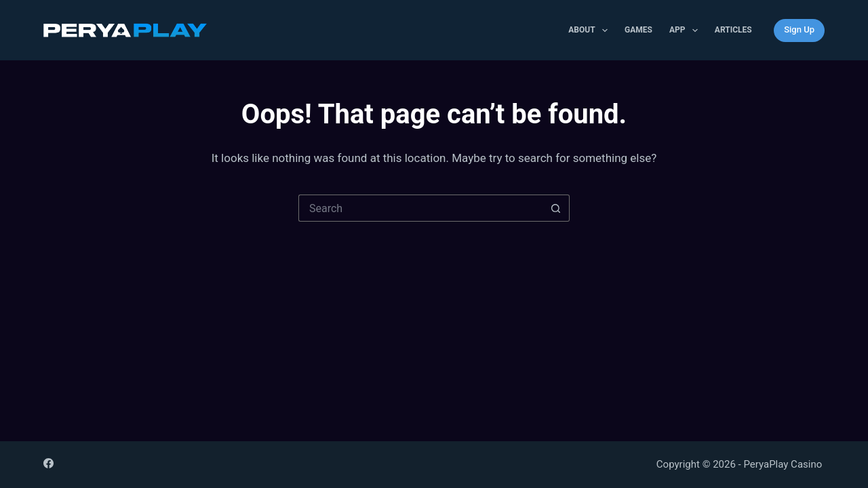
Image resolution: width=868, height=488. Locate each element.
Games (638, 30)
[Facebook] (48, 463)
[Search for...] (420, 208)
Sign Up (799, 29)
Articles (733, 30)
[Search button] (556, 208)
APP (686, 30)
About (591, 30)
